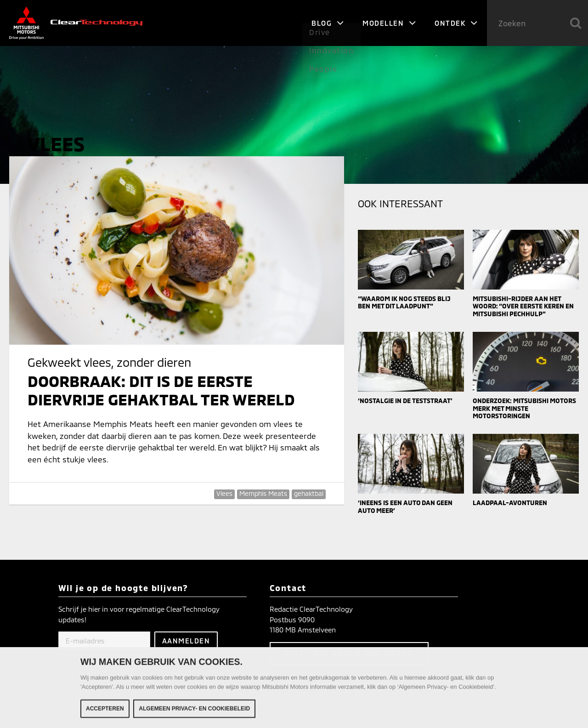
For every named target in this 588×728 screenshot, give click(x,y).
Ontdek (456, 23)
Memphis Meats (263, 493)
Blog (328, 23)
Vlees (224, 493)
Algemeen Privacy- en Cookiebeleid (194, 712)
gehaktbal (309, 493)
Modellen (389, 23)
